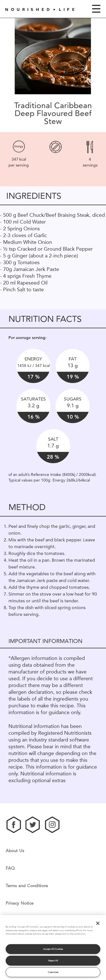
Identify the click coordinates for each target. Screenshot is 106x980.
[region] (53, 948)
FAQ (10, 868)
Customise (53, 972)
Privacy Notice (20, 903)
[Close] (98, 923)
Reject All (53, 961)
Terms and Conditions (27, 886)
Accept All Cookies (53, 949)
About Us (15, 851)
